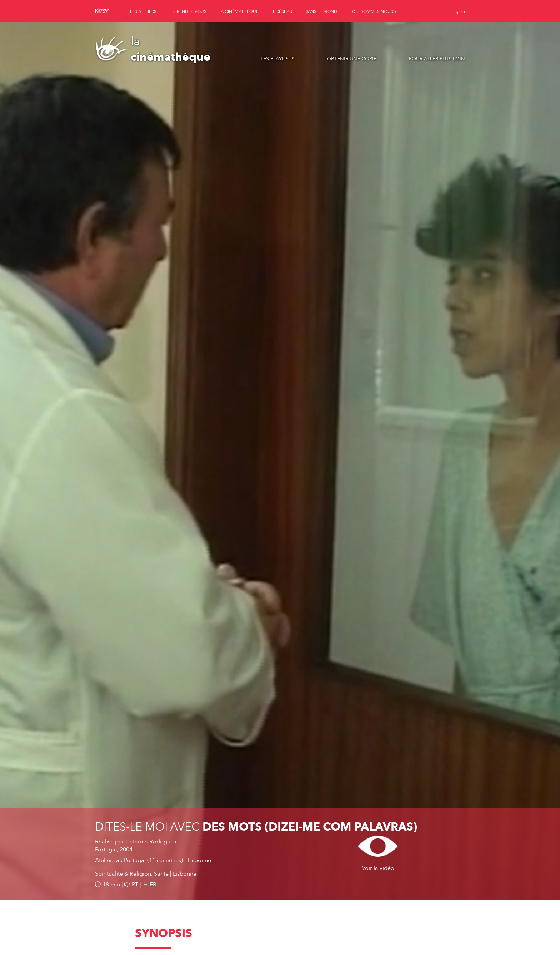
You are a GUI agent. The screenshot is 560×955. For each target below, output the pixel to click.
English (458, 11)
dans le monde (322, 11)
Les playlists (277, 59)
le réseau (282, 11)
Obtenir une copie (352, 59)
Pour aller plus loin (437, 59)
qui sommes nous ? (374, 11)
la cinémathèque (239, 11)
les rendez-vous (187, 11)
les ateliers (143, 11)
